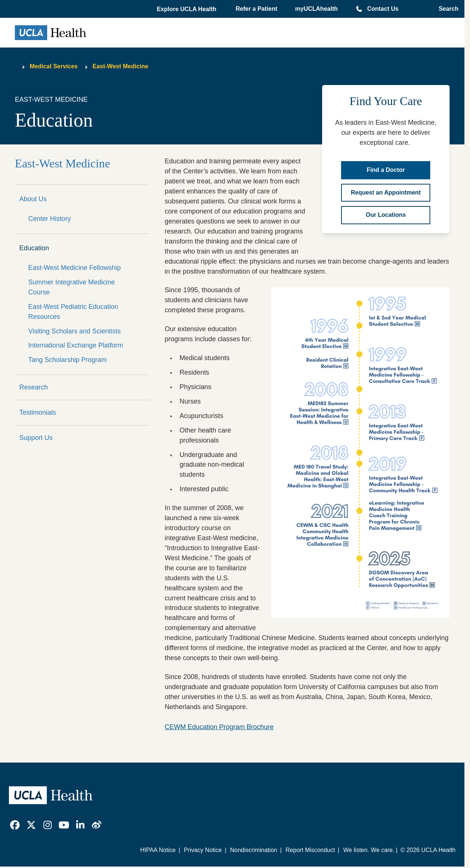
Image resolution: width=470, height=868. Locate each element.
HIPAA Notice (158, 850)
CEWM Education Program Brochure (219, 727)
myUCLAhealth (316, 9)
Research (34, 387)
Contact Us (383, 9)
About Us (33, 199)
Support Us (36, 438)
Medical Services (54, 66)
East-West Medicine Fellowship (74, 268)
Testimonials (38, 412)
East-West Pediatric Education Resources (73, 312)
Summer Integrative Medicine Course (72, 287)
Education (34, 248)
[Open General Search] (446, 9)
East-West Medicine (120, 66)
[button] (187, 9)
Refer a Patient (256, 9)
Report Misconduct (310, 850)
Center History (50, 219)
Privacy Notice (203, 850)
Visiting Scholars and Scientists (74, 331)
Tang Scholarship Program (67, 360)
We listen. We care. (369, 850)
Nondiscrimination (254, 850)
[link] (15, 825)
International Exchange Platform (76, 345)
